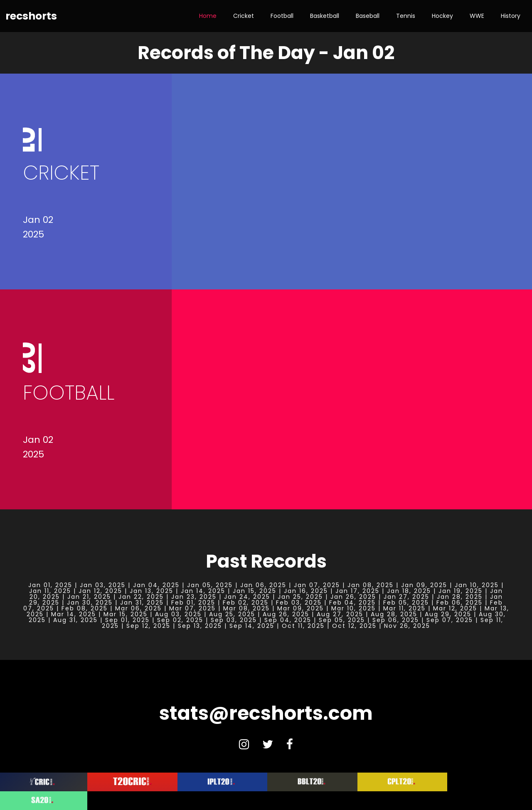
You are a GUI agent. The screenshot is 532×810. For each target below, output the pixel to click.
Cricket (244, 16)
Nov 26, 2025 (407, 626)
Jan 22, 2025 (141, 597)
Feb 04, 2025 (352, 603)
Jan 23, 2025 (194, 597)
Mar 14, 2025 (74, 614)
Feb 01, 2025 (193, 603)
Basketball (325, 16)
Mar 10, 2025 (353, 608)
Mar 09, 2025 (300, 608)
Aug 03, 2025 (178, 614)
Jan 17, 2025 (357, 591)
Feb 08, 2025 (85, 608)
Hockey (442, 16)
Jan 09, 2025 (424, 585)
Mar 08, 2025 (246, 608)
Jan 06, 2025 (263, 585)
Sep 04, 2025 (288, 620)
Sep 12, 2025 (148, 626)
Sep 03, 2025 (234, 620)
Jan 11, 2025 (50, 591)
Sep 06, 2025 (396, 620)
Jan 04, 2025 (156, 585)
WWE (477, 16)
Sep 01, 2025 (127, 620)
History (511, 16)
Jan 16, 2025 (306, 591)
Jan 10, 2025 (477, 585)
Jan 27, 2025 (406, 597)
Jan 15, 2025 (255, 591)
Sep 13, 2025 (200, 626)
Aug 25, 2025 (232, 614)
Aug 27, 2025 (340, 614)
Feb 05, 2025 (406, 603)
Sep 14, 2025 (252, 626)
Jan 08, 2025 (371, 585)
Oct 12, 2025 (354, 626)
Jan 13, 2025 (151, 591)
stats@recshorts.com (266, 713)
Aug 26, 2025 (286, 614)
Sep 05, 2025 (342, 620)
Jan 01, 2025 (50, 585)
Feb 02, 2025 (246, 603)
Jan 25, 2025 (300, 597)
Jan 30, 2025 (90, 603)
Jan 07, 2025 (317, 585)
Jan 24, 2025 (247, 597)
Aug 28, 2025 (394, 614)
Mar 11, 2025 (404, 608)
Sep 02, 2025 (180, 620)
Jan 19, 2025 (461, 591)
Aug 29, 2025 (448, 614)
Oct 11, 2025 (303, 626)
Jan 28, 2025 (460, 597)
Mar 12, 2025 (455, 608)
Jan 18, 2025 (409, 591)
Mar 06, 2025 (138, 608)
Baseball (368, 16)
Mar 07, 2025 (192, 608)
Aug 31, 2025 (75, 620)
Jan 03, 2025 (103, 585)
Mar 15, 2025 (126, 614)
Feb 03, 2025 (299, 603)
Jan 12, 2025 (100, 591)
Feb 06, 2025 (459, 603)
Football (282, 16)
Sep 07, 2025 (450, 620)
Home (208, 16)
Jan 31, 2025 (142, 603)
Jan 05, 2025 (210, 585)
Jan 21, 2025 (89, 597)
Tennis (406, 16)
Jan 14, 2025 (203, 591)
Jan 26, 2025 (353, 597)
